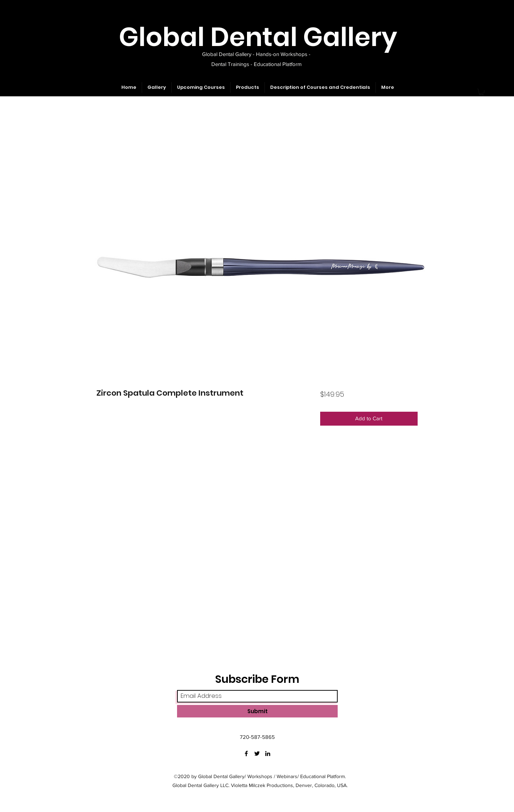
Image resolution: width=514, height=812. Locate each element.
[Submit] (257, 711)
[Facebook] (246, 753)
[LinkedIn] (268, 753)
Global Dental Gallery (258, 37)
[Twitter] (257, 753)
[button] (482, 92)
